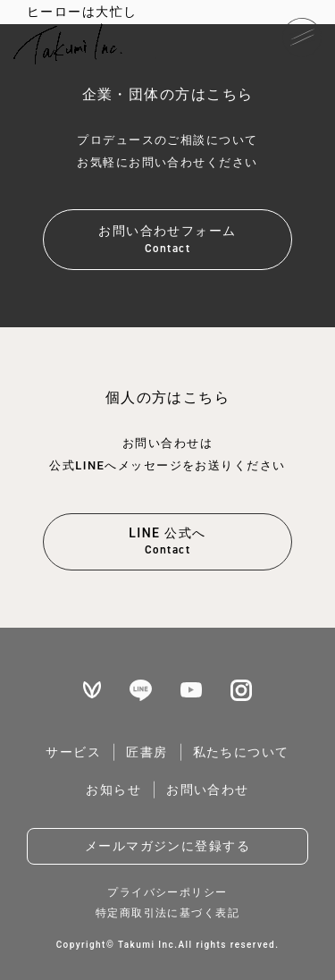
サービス (73, 752)
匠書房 (147, 752)
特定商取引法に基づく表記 (167, 913)
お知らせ (113, 790)
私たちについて (241, 752)
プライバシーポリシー (167, 892)
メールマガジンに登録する (167, 846)
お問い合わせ (208, 790)
